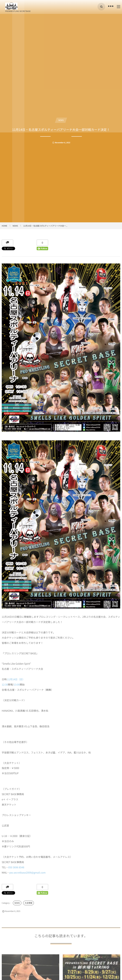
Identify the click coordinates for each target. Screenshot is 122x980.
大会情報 (29, 903)
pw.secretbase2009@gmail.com (27, 873)
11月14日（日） (16, 679)
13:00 (17, 685)
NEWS (61, 120)
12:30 (5, 685)
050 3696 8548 (16, 867)
